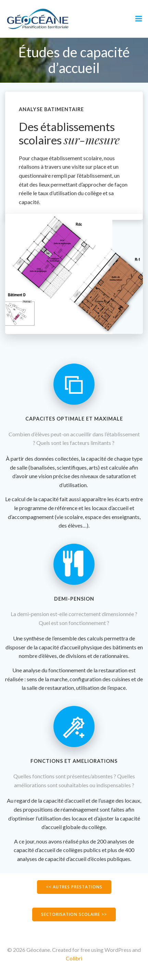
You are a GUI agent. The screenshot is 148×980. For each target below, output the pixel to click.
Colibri (74, 958)
